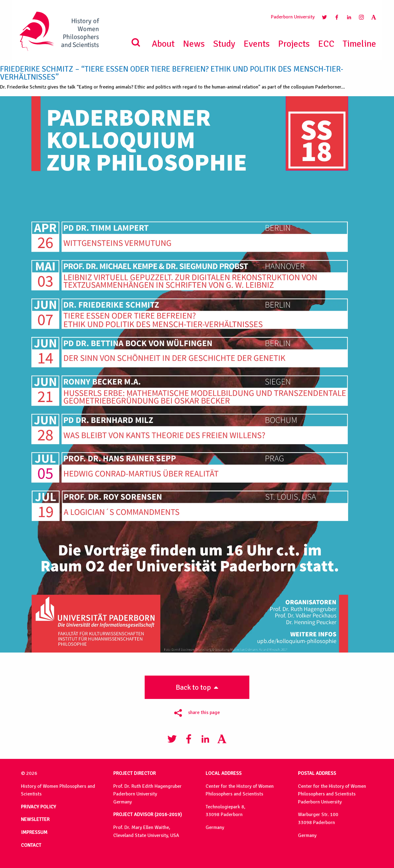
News (194, 44)
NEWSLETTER (35, 819)
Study (224, 44)
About (163, 44)
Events (257, 44)
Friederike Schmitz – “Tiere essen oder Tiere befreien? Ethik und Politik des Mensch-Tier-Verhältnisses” (172, 73)
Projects (294, 44)
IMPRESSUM (34, 832)
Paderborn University (293, 17)
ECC (326, 44)
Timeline (359, 44)
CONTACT (31, 845)
